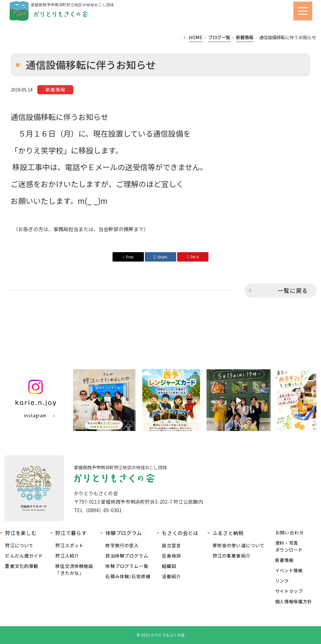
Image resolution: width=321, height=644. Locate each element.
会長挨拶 (171, 556)
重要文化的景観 (22, 566)
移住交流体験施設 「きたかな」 (74, 569)
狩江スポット (69, 545)
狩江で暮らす (71, 533)
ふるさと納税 (228, 533)
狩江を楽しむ (21, 533)
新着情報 (284, 560)
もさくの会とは (180, 533)
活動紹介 (171, 576)
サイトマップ (289, 591)
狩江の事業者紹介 (232, 556)
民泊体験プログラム (127, 556)
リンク (282, 581)
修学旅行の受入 (122, 545)
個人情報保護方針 (294, 601)
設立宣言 (171, 545)
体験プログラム (124, 533)
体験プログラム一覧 (127, 566)
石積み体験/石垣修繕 (128, 576)
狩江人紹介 (67, 556)
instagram (35, 415)
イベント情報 (289, 570)
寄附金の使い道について (239, 545)
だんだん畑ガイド (24, 556)
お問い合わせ (290, 533)
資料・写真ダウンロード (289, 546)
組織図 (169, 566)
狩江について (19, 545)
